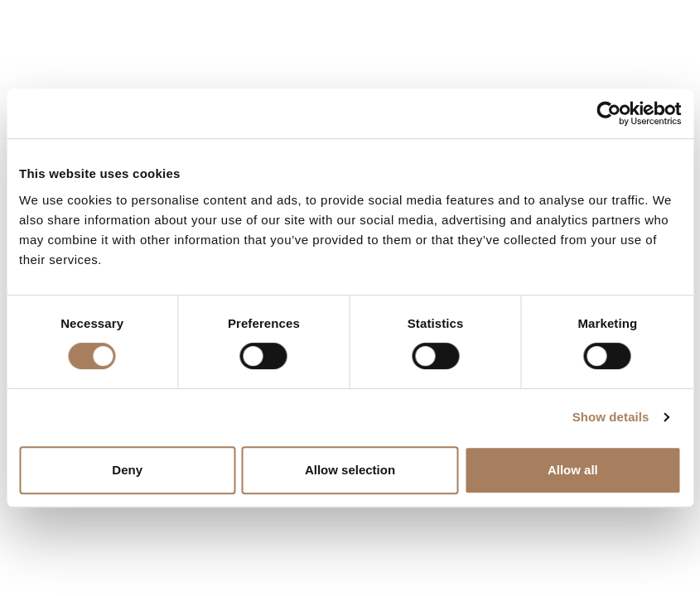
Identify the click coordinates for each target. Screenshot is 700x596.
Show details (611, 417)
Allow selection (350, 470)
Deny (127, 470)
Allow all (573, 470)
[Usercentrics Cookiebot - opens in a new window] (608, 113)
